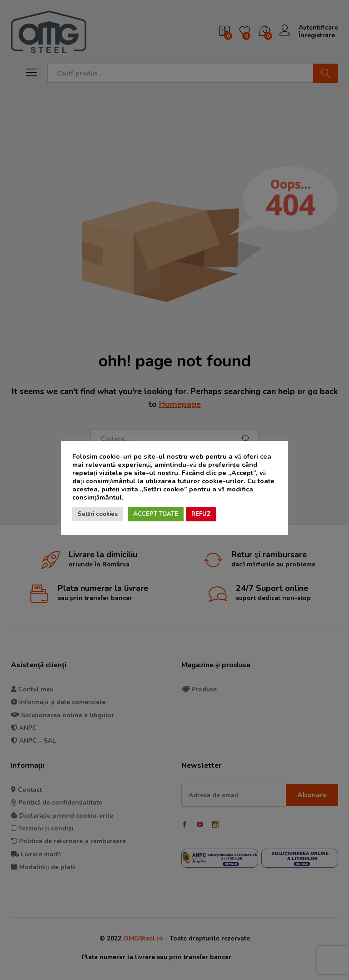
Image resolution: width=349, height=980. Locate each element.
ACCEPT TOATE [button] (156, 514)
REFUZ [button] (201, 514)
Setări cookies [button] (98, 514)
